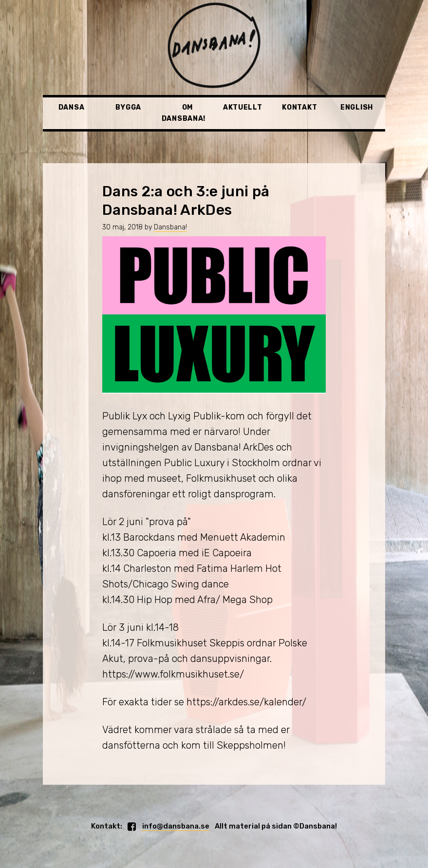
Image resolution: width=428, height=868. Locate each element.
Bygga (128, 107)
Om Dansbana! (184, 113)
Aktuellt (243, 107)
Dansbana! (170, 227)
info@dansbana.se (175, 826)
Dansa (72, 107)
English (357, 107)
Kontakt (299, 107)
